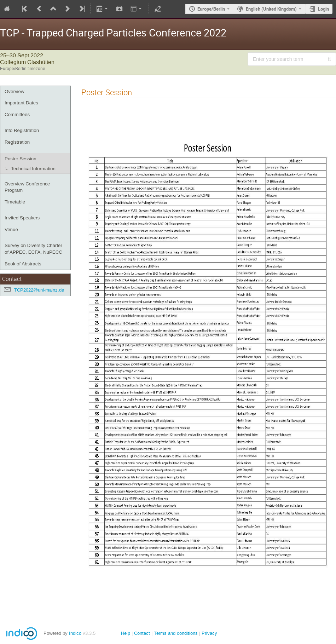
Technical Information (33, 169)
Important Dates (21, 103)
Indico (75, 633)
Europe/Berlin (211, 9)
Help (126, 633)
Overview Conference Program (27, 187)
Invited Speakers (22, 218)
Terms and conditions (176, 633)
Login (323, 9)
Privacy (209, 633)
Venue (11, 229)
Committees (17, 114)
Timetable (15, 202)
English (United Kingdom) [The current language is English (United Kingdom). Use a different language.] (271, 9)
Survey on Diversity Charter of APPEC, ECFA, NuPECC (33, 249)
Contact (142, 633)
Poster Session (21, 159)
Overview (15, 91)
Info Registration (22, 130)
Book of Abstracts (23, 264)
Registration (17, 142)
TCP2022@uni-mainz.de (39, 290)
